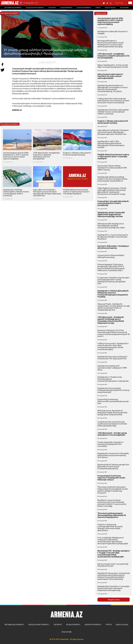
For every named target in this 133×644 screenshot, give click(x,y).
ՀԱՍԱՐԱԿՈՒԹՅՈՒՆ (93, 625)
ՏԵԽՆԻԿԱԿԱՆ (122, 625)
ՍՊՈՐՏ (109, 625)
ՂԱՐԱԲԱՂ (58, 625)
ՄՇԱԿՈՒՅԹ (66, 632)
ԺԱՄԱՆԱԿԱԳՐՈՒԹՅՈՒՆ (39, 625)
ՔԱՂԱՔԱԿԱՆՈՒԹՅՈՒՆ (14, 625)
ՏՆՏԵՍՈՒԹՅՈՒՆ (73, 625)
